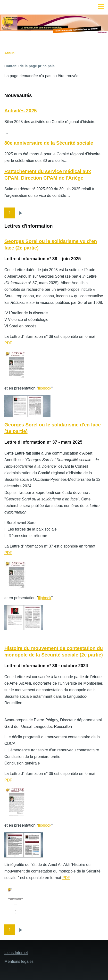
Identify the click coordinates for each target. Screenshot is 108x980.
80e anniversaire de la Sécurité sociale (49, 143)
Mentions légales (19, 961)
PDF (8, 343)
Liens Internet (16, 953)
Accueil (10, 53)
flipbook (45, 388)
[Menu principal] (101, 7)
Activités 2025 (21, 111)
